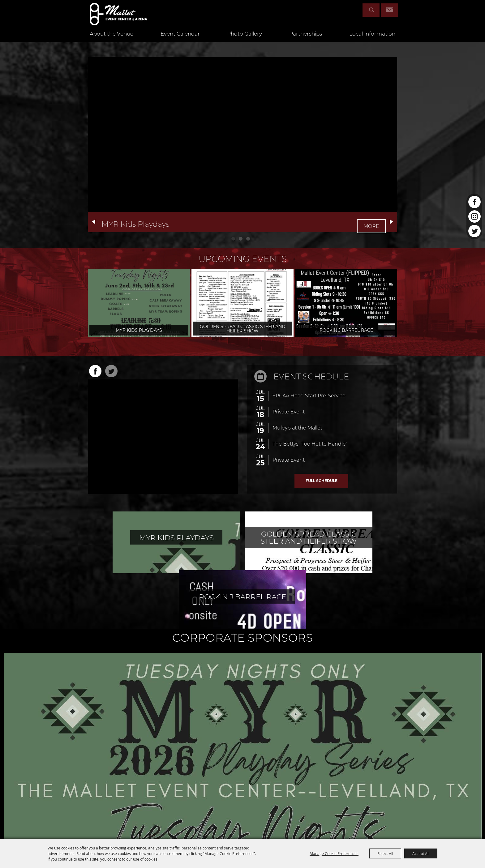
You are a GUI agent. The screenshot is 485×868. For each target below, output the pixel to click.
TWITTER (111, 371)
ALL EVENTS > (321, 481)
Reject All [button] (385, 853)
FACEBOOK (95, 371)
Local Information (372, 40)
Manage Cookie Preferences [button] (334, 853)
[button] (94, 222)
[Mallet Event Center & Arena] (127, 17)
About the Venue (112, 40)
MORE (372, 222)
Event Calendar (180, 40)
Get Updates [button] (390, 10)
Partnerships (306, 40)
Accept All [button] (421, 853)
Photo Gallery (245, 40)
